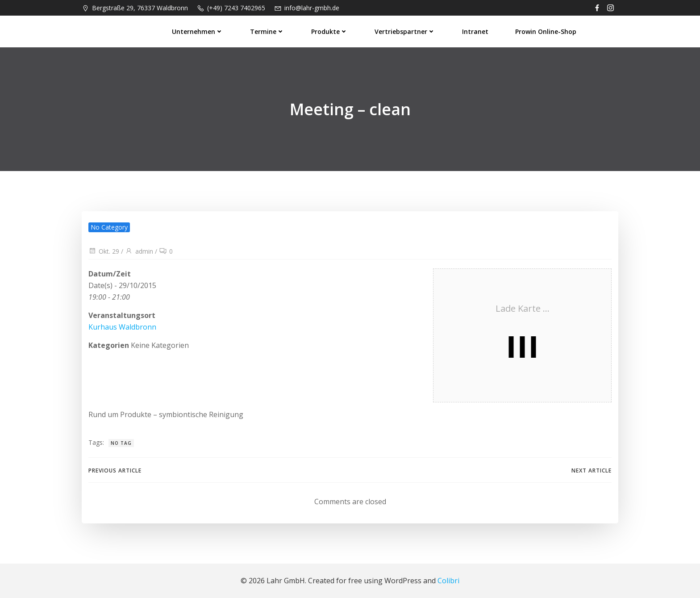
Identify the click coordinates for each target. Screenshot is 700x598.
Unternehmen (198, 31)
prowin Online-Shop (546, 31)
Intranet (475, 31)
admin (139, 251)
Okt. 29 (104, 251)
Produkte (329, 31)
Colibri (448, 581)
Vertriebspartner (405, 31)
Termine (267, 31)
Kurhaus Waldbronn (122, 327)
